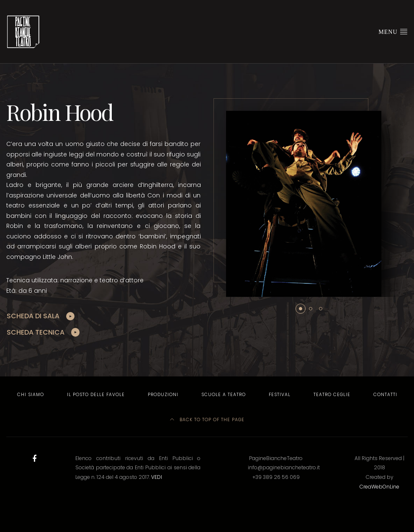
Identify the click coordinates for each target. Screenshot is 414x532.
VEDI (157, 477)
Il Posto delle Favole (96, 395)
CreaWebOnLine (379, 487)
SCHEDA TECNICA (36, 332)
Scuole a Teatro (224, 395)
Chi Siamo (31, 395)
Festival (280, 395)
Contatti (385, 395)
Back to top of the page (207, 420)
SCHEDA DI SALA (33, 316)
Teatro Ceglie (332, 395)
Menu (393, 31)
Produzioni (163, 395)
